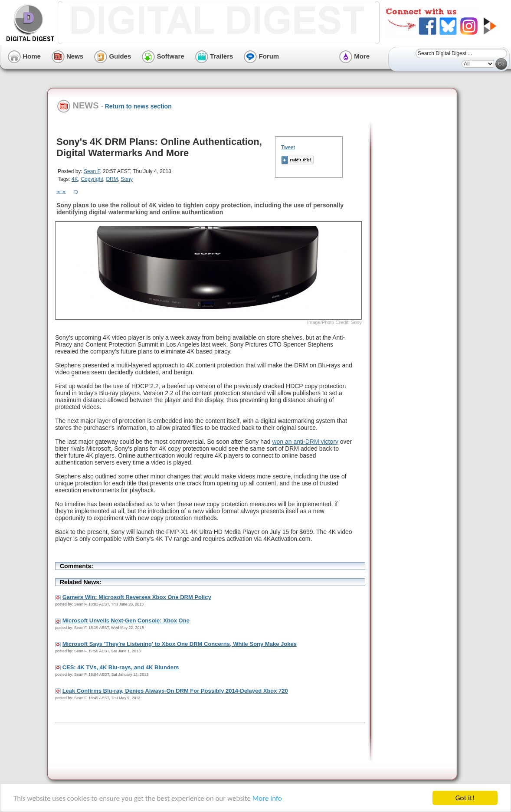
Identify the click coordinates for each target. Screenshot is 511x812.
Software (163, 56)
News (67, 56)
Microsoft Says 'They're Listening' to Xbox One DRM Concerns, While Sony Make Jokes (180, 644)
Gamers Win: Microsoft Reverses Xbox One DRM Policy (137, 597)
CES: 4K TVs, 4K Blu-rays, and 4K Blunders (121, 667)
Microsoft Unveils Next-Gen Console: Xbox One (126, 620)
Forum (261, 56)
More (354, 56)
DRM (112, 179)
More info (267, 799)
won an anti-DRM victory (305, 442)
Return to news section (138, 106)
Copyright (92, 179)
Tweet (288, 147)
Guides (113, 56)
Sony (126, 179)
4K (75, 179)
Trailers (214, 56)
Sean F (92, 171)
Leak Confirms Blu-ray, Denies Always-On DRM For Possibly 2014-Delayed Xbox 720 (175, 691)
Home (24, 56)
